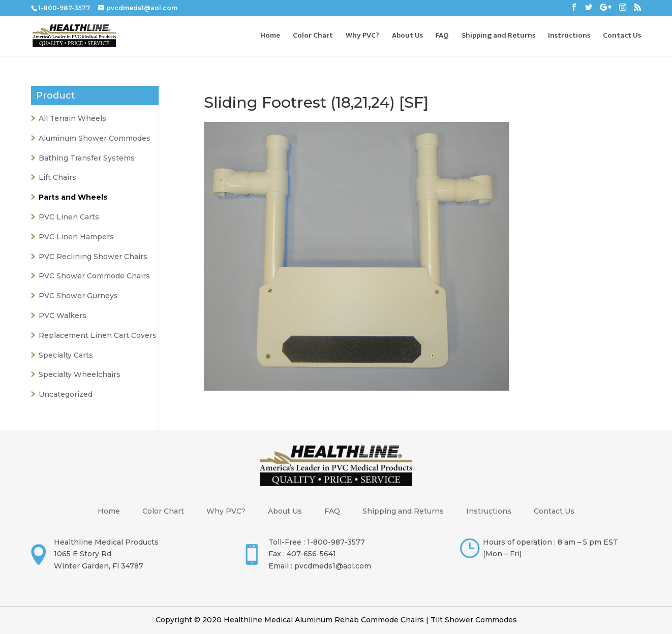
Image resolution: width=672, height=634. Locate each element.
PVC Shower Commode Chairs (94, 276)
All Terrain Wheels (72, 118)
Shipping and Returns (498, 37)
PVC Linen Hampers (76, 237)
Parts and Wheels (73, 197)
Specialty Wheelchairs (80, 374)
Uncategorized (66, 394)
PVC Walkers (63, 315)
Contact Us (622, 37)
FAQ (442, 37)
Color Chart (313, 37)
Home (270, 37)
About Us (407, 37)
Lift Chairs (57, 177)
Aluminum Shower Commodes (95, 138)
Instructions (569, 37)
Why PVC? (362, 37)
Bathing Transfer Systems (87, 158)
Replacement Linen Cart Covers (98, 335)
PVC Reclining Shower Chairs (93, 257)
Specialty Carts (66, 355)
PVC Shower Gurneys (78, 296)
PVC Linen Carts (69, 217)
